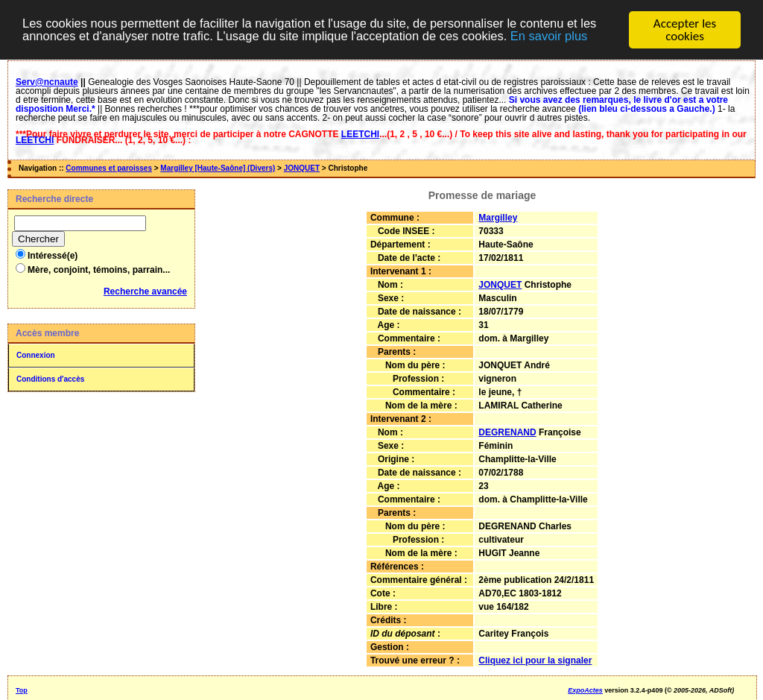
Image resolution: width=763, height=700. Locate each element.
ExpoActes (585, 690)
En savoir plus (566, 36)
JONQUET (302, 168)
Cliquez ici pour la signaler (535, 660)
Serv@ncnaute (47, 82)
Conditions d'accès (50, 379)
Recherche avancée (145, 291)
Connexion (36, 355)
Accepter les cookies (685, 30)
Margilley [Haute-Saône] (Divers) (218, 168)
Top (22, 690)
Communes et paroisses (109, 168)
